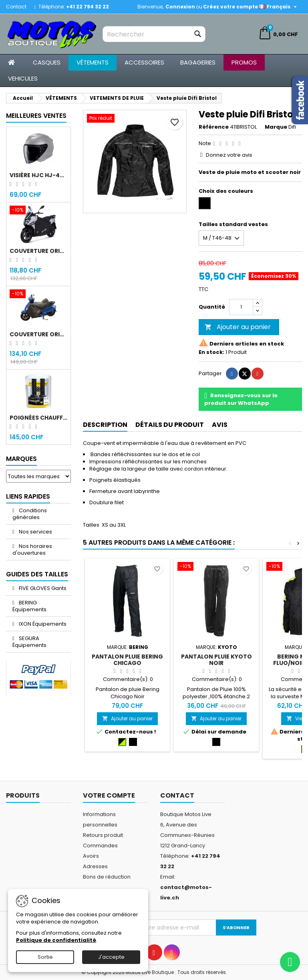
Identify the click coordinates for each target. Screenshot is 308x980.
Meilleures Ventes (36, 116)
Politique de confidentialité (56, 940)
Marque (276, 127)
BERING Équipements (29, 606)
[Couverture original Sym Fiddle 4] (38, 295)
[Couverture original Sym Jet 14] (38, 211)
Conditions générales (30, 514)
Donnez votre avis (229, 155)
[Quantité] (241, 307)
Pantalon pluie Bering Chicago (127, 660)
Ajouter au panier (238, 327)
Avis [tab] (220, 425)
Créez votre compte (230, 7)
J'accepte (111, 957)
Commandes (100, 846)
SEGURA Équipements (29, 642)
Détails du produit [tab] (170, 425)
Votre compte (109, 795)
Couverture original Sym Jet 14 (38, 251)
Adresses (95, 866)
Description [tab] (105, 425)
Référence (214, 127)
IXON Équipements (42, 624)
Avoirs (91, 856)
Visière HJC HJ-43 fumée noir (38, 175)
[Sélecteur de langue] (279, 7)
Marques (21, 459)
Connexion (180, 7)
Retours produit (103, 835)
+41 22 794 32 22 (88, 7)
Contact (16, 7)
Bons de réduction (107, 877)
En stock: (211, 352)
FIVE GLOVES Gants (42, 588)
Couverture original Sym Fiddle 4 (38, 334)
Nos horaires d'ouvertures (32, 550)
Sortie (45, 957)
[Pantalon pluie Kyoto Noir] (216, 567)
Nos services (35, 532)
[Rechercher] (154, 34)
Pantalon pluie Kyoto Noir (216, 660)
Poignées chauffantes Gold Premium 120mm (38, 418)
